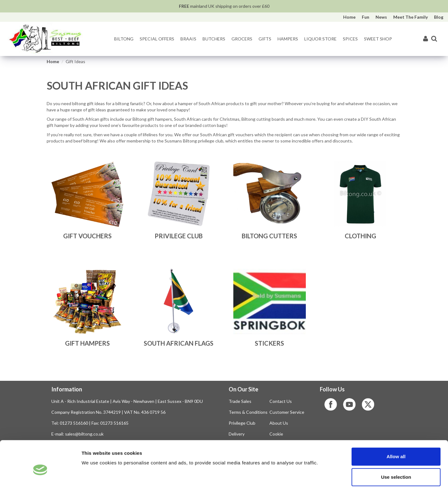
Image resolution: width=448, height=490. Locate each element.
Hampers (288, 39)
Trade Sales (240, 401)
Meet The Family (411, 17)
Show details (327, 478)
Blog (439, 17)
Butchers (214, 39)
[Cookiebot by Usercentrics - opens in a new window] (40, 478)
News (381, 17)
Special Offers (157, 39)
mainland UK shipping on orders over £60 (224, 6)
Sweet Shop (378, 39)
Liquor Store (320, 39)
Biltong (124, 39)
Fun (366, 17)
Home (349, 17)
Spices (350, 39)
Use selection (396, 449)
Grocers (242, 39)
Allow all (396, 429)
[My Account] (426, 39)
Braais (188, 39)
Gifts (265, 39)
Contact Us (281, 401)
